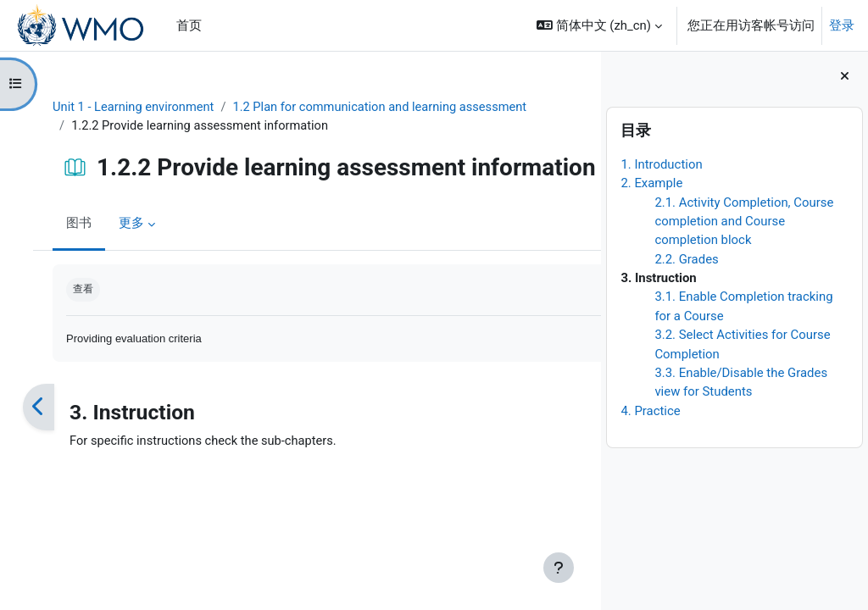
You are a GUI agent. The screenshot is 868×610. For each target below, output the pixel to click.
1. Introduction (661, 164)
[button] (599, 25)
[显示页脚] (559, 568)
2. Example (651, 183)
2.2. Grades (686, 259)
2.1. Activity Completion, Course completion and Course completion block (744, 222)
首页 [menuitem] (189, 25)
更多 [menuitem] (139, 237)
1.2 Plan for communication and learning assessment (393, 108)
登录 (842, 25)
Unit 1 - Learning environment (142, 108)
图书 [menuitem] (86, 237)
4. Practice (650, 411)
